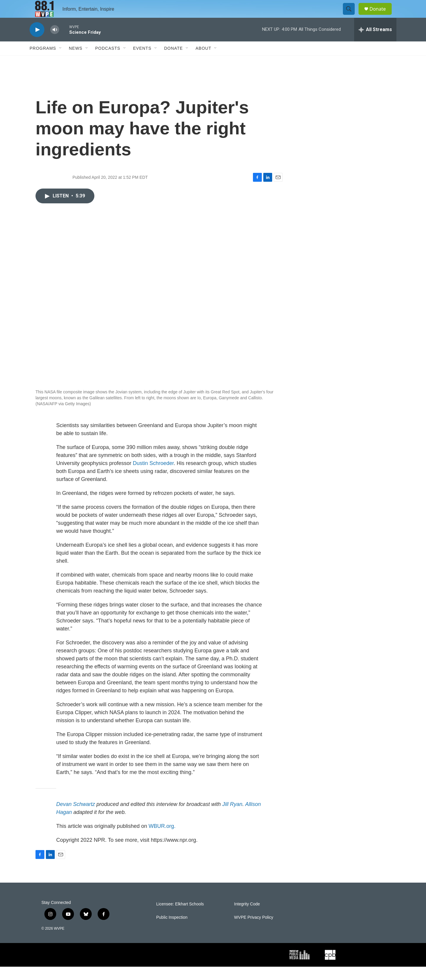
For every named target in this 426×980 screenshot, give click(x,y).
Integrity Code (247, 917)
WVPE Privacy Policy (254, 931)
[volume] (55, 43)
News (76, 62)
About (203, 62)
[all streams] (375, 43)
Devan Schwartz (76, 818)
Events (142, 62)
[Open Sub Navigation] (61, 62)
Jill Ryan (232, 818)
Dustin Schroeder (153, 477)
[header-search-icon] (351, 16)
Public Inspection (172, 931)
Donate (381, 16)
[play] (37, 43)
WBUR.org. (162, 839)
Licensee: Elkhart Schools (180, 917)
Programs (43, 62)
